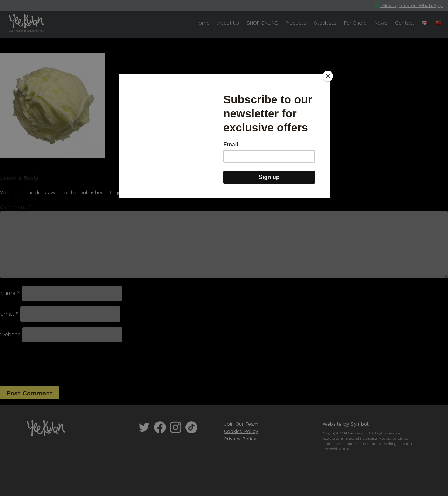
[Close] (328, 76)
